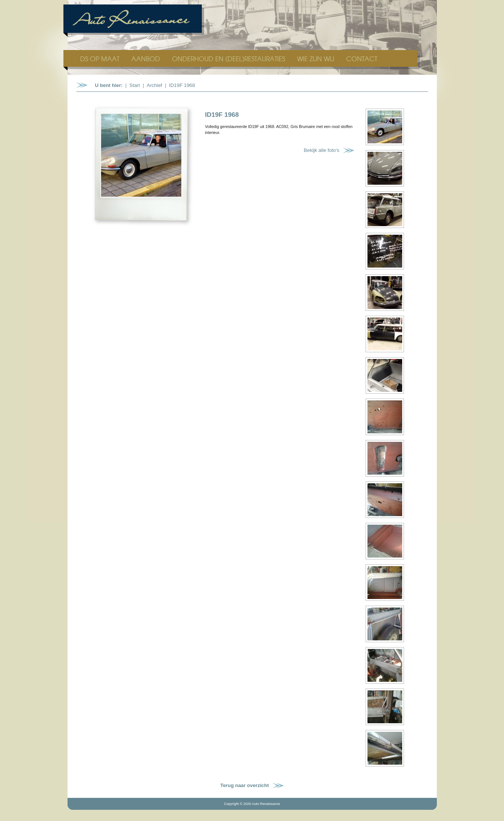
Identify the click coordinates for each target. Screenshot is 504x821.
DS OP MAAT (101, 58)
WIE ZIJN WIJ (317, 58)
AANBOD (147, 58)
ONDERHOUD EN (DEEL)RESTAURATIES (229, 58)
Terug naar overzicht (245, 785)
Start (135, 85)
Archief (154, 85)
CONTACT (362, 58)
